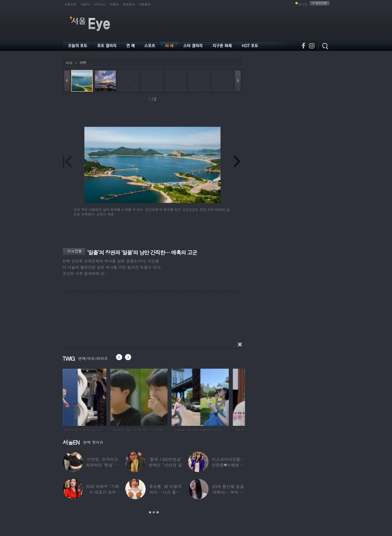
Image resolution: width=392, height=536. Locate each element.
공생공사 (129, 4)
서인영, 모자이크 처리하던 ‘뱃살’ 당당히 (102, 465)
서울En (114, 4)
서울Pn (85, 4)
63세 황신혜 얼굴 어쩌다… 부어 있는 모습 (228, 492)
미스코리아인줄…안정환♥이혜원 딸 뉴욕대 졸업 (228, 465)
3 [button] (158, 512)
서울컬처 (145, 4)
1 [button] (150, 512)
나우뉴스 (100, 4)
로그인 (303, 4)
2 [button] (154, 512)
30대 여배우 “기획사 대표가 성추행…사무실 (102, 492)
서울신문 (71, 4)
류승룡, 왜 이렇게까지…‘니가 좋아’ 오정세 (165, 492)
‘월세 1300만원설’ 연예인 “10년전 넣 (165, 462)
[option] (91, 396)
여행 (83, 63)
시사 (69, 63)
